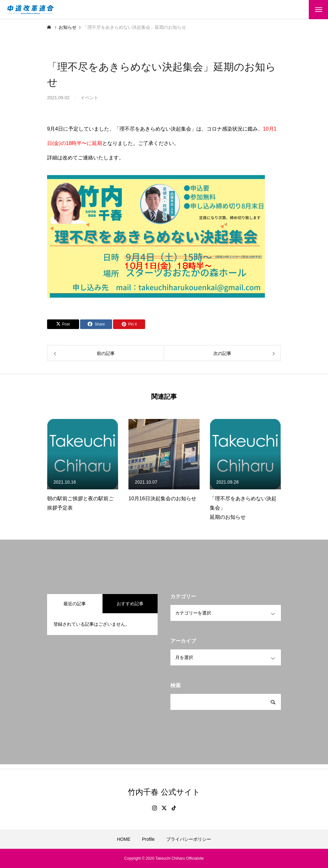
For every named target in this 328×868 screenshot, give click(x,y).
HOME (124, 839)
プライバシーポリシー (189, 839)
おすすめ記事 (130, 604)
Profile (148, 839)
